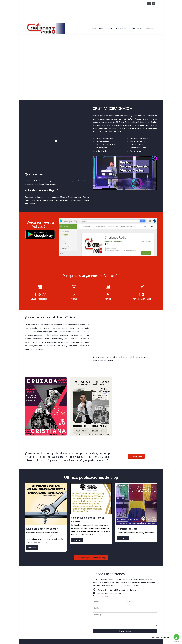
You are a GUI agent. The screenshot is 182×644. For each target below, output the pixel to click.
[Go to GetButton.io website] (176, 642)
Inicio (93, 28)
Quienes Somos (106, 28)
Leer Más (72, 467)
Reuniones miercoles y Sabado (92, 460)
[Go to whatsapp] (176, 637)
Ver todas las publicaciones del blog (110, 514)
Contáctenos (135, 28)
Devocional (121, 28)
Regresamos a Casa (155, 516)
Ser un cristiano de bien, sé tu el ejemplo (132, 482)
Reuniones (149, 28)
